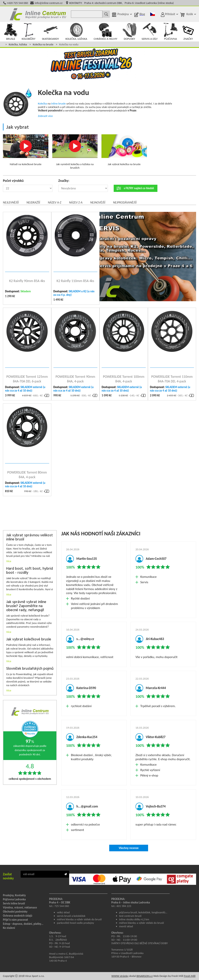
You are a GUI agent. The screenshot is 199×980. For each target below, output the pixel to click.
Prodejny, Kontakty (14, 895)
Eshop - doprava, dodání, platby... (23, 924)
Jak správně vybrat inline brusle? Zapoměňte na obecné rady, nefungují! (26, 606)
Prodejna (123, 14)
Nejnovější (98, 202)
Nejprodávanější (125, 202)
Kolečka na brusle (43, 44)
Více (9, 561)
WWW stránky (120, 976)
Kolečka (42, 104)
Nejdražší (33, 202)
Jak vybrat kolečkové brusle (29, 640)
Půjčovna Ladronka (14, 899)
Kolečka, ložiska (18, 44)
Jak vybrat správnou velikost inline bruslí (30, 537)
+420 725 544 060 (17, 3)
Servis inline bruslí (14, 903)
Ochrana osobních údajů (18, 916)
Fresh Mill (190, 976)
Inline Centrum (38, 14)
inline (54, 104)
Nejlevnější (11, 202)
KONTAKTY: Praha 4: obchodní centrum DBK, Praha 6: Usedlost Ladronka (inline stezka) (122, 3)
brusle (62, 104)
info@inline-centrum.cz (49, 3)
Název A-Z (55, 202)
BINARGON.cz (144, 976)
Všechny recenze (129, 848)
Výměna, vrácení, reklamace (20, 908)
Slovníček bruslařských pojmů (30, 669)
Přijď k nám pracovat (15, 920)
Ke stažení (9, 928)
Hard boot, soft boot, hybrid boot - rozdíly (30, 571)
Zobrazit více (45, 116)
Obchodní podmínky (15, 912)
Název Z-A (76, 202)
